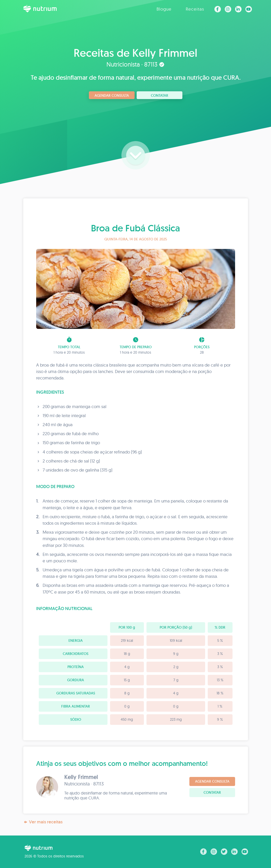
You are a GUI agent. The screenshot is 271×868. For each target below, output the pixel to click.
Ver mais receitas (43, 822)
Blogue (164, 9)
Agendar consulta (112, 95)
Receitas (195, 9)
